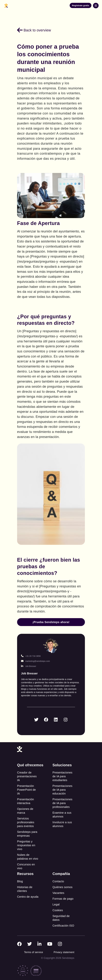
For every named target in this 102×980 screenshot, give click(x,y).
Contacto (58, 881)
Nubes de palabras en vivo (28, 857)
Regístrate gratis (81, 5)
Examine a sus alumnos (62, 815)
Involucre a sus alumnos (62, 824)
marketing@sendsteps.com (35, 661)
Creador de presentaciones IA (27, 776)
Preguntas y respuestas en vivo (26, 845)
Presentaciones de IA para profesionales (63, 803)
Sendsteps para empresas (27, 834)
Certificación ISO (63, 926)
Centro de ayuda (28, 897)
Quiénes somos (63, 887)
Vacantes (58, 893)
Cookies (58, 910)
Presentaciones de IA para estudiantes (63, 776)
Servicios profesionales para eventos (26, 822)
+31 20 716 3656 (31, 656)
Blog (20, 881)
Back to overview (34, 30)
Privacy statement (64, 952)
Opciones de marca (25, 811)
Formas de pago (63, 899)
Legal (56, 904)
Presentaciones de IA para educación (63, 790)
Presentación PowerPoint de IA (26, 790)
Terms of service (33, 952)
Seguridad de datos (61, 918)
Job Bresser (29, 666)
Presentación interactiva (26, 801)
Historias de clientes (25, 889)
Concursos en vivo (26, 866)
